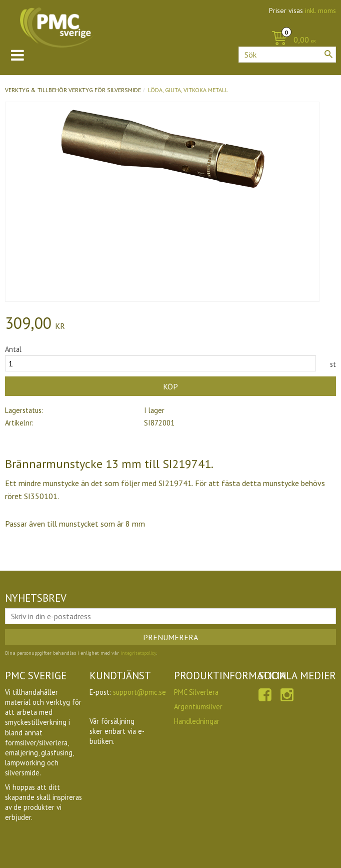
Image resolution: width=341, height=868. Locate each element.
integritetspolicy (138, 653)
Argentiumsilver (198, 707)
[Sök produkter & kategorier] (287, 55)
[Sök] (328, 54)
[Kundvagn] (291, 40)
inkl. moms (320, 11)
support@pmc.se (139, 692)
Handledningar (197, 721)
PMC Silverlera (196, 692)
